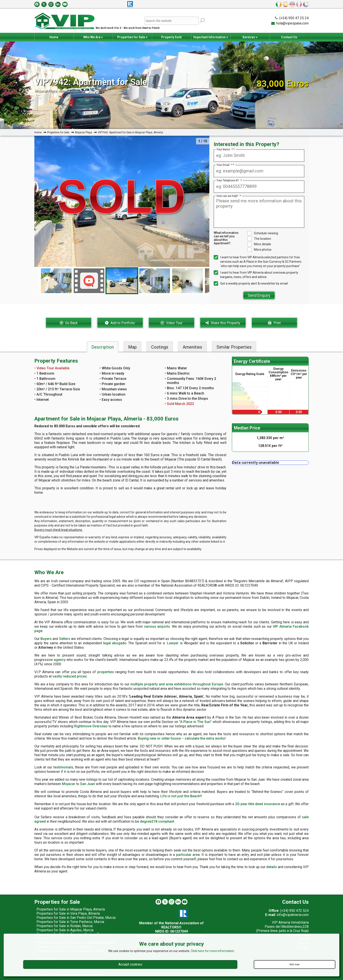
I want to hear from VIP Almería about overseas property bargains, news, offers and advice (256, 275)
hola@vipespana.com (292, 23)
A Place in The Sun (195, 722)
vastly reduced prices (70, 676)
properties (106, 672)
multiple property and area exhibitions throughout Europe (177, 684)
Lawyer (173, 643)
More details (259, 244)
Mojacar (69, 784)
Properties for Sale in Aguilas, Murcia (65, 930)
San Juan (87, 784)
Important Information (211, 37)
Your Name (225, 149)
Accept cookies (130, 964)
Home (54, 37)
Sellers (65, 639)
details (272, 867)
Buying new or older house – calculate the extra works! (182, 738)
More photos (259, 250)
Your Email (224, 165)
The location (259, 239)
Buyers (46, 639)
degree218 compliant (157, 821)
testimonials (63, 767)
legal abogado (115, 643)
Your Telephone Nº (229, 181)
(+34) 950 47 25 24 (294, 18)
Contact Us (289, 37)
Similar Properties (234, 347)
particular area (188, 855)
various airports (157, 626)
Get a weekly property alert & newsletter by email (251, 283)
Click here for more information (212, 951)
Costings (160, 347)
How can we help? (229, 196)
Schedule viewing (263, 233)
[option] (122, 281)
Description (103, 347)
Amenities (192, 347)
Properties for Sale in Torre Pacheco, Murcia (70, 922)
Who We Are (93, 37)
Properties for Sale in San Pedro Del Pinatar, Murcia (76, 918)
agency (60, 660)
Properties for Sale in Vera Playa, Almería (68, 913)
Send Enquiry (259, 295)
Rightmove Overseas (91, 726)
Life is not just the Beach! (181, 796)
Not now (295, 964)
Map (132, 347)
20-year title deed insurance (258, 804)
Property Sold (171, 37)
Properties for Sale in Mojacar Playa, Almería (71, 909)
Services (250, 37)
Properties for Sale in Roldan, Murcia (65, 926)
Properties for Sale (132, 37)
